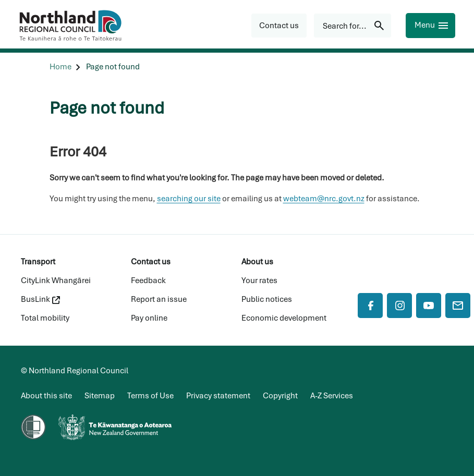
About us (257, 262)
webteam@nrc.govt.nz (324, 199)
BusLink (40, 299)
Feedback (148, 280)
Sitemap (100, 396)
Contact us (151, 262)
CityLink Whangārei (56, 280)
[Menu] (430, 26)
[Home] (60, 67)
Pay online (149, 318)
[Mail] (458, 306)
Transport (38, 262)
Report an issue (159, 299)
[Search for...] (353, 26)
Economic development (284, 318)
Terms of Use (150, 396)
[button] (279, 26)
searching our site (189, 199)
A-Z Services (332, 396)
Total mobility (45, 318)
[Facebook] (370, 306)
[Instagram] (399, 306)
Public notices (267, 299)
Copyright (280, 396)
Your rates (259, 280)
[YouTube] (429, 306)
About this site (46, 396)
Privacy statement (218, 396)
